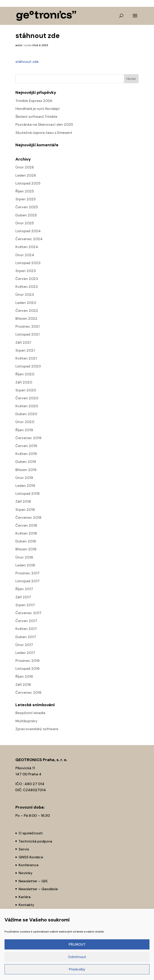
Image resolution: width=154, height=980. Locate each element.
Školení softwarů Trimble (36, 117)
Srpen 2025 (26, 199)
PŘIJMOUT (77, 944)
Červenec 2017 (28, 613)
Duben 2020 (26, 414)
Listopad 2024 (28, 231)
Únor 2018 (24, 557)
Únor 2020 (25, 422)
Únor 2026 (25, 167)
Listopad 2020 (28, 366)
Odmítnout (77, 957)
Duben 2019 (26, 462)
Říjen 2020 (25, 374)
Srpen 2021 (25, 350)
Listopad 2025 (28, 183)
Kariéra (25, 897)
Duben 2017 (26, 637)
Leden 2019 (25, 486)
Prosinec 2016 (28, 661)
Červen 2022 (27, 311)
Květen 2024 (27, 247)
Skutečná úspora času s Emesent (44, 133)
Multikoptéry (26, 721)
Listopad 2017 (28, 581)
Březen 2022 (26, 318)
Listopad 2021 (28, 334)
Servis (24, 849)
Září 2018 (23, 501)
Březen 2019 (26, 470)
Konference (29, 865)
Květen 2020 (27, 406)
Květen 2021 (26, 358)
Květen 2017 (26, 629)
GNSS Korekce (31, 857)
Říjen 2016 (24, 676)
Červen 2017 (26, 621)
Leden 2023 (26, 303)
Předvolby (77, 969)
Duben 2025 (26, 215)
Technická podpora (35, 841)
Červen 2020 (27, 398)
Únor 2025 (25, 223)
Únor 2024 (25, 255)
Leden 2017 (25, 653)
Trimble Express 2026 (34, 101)
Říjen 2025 (25, 191)
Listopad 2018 (28, 494)
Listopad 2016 (28, 669)
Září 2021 (23, 342)
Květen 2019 (26, 454)
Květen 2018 (26, 533)
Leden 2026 (26, 175)
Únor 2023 (25, 295)
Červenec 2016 (28, 692)
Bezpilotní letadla (30, 713)
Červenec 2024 (29, 239)
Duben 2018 (26, 541)
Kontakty (26, 905)
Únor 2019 (24, 478)
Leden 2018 (25, 565)
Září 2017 (23, 597)
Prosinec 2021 (28, 326)
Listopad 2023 (28, 263)
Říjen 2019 (24, 430)
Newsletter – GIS (33, 881)
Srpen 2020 (26, 390)
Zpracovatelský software (37, 729)
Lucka (28, 45)
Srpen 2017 (25, 605)
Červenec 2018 (28, 517)
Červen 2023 (27, 279)
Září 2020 (24, 382)
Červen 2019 (26, 446)
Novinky (25, 873)
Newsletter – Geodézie (38, 889)
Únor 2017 (24, 645)
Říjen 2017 (24, 589)
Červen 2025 (27, 207)
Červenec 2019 (28, 438)
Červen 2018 (26, 525)
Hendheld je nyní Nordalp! (37, 109)
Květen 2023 (27, 287)
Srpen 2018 (25, 510)
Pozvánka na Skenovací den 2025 (44, 124)
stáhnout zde (27, 62)
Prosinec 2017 (28, 573)
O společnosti (31, 833)
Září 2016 (23, 685)
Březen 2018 (26, 549)
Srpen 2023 (26, 271)
